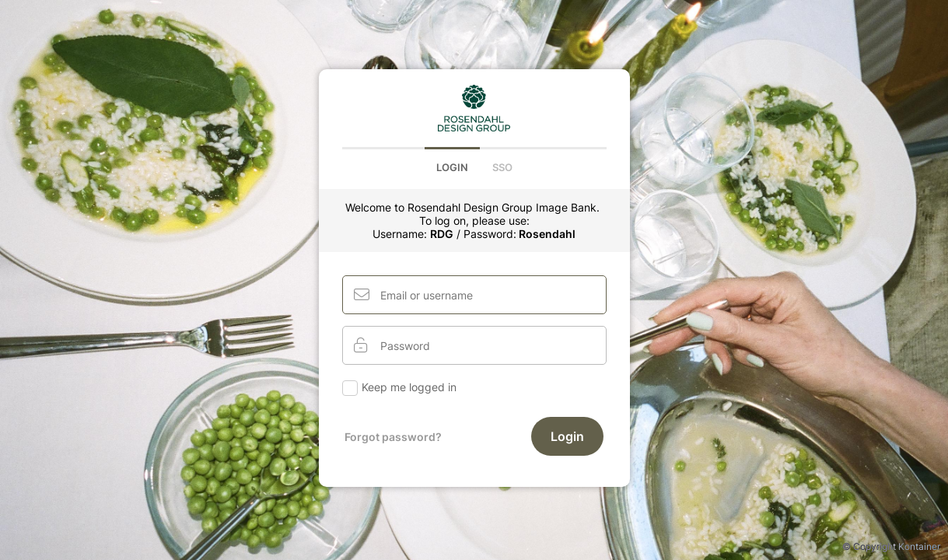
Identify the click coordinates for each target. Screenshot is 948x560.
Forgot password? (393, 437)
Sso (502, 167)
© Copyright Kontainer (891, 546)
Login (452, 167)
